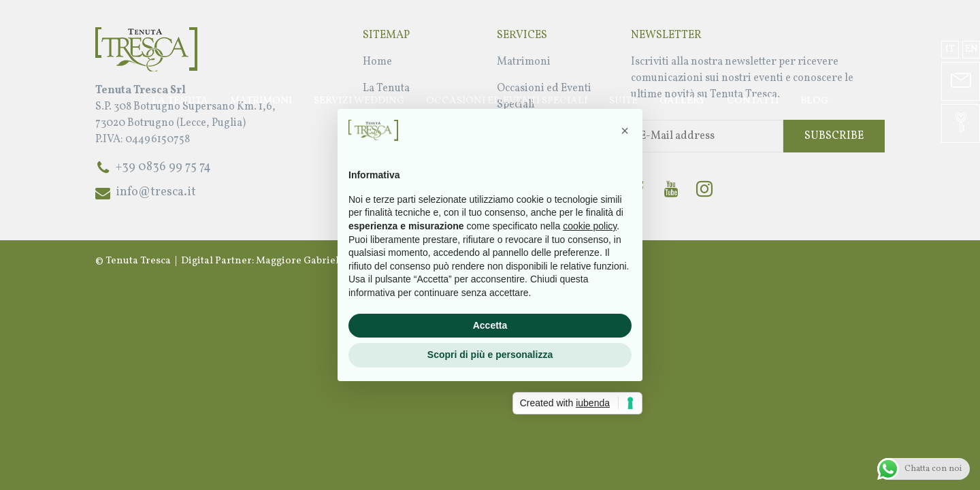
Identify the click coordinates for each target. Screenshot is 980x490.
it (950, 49)
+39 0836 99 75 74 (163, 167)
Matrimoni (261, 101)
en (971, 49)
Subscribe (834, 136)
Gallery (682, 101)
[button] (625, 131)
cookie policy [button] (590, 226)
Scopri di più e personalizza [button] (490, 355)
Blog (814, 101)
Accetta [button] (490, 325)
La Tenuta (180, 101)
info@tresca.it (156, 192)
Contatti (753, 101)
